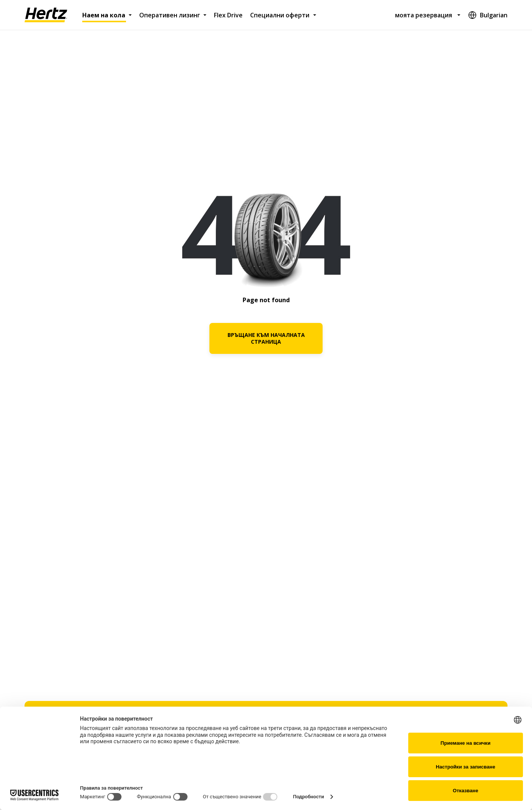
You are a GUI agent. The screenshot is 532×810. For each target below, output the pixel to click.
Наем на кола (104, 15)
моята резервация (424, 15)
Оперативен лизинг (170, 15)
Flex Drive (228, 15)
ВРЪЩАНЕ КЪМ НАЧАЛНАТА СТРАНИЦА (266, 338)
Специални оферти (280, 15)
